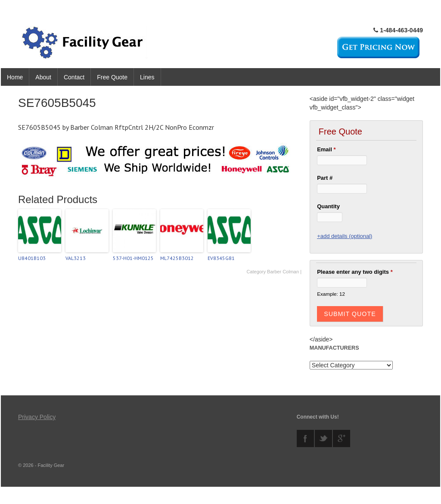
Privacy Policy (37, 417)
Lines (147, 77)
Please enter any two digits (355, 272)
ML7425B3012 (177, 258)
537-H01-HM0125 (133, 258)
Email (326, 149)
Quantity (328, 206)
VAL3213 (76, 258)
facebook (305, 438)
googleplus (342, 438)
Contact (74, 77)
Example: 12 (331, 294)
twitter (323, 438)
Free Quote (112, 77)
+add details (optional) (345, 236)
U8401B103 (32, 258)
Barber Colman (283, 272)
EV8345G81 (221, 258)
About (43, 77)
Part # (325, 178)
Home (15, 77)
